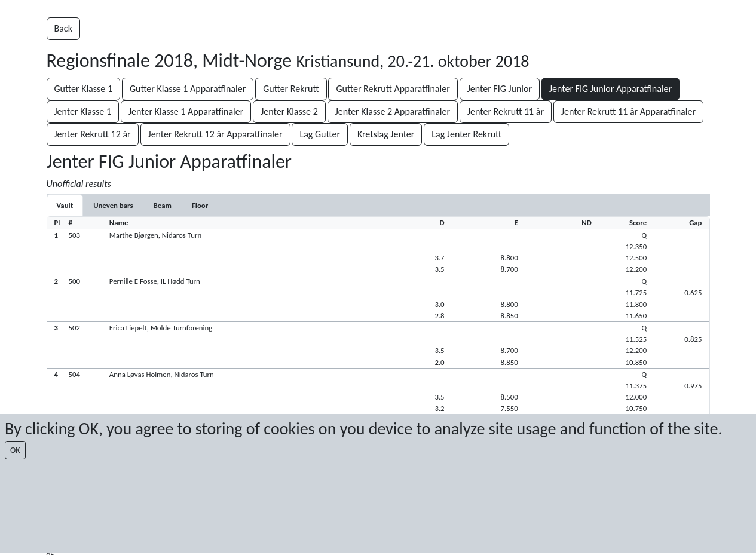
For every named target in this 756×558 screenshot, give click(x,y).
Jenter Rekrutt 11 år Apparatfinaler (628, 111)
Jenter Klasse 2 (289, 111)
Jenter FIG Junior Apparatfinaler (610, 89)
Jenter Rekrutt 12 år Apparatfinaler (215, 134)
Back (63, 28)
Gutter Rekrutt (291, 89)
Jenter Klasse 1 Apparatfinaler (186, 111)
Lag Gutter (320, 134)
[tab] (65, 205)
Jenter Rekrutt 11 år (506, 111)
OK (15, 450)
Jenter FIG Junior (500, 89)
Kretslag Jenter (386, 134)
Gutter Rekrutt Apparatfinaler (393, 89)
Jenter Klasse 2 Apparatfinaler (393, 111)
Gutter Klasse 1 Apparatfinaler (188, 89)
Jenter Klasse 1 (83, 111)
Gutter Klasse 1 (83, 89)
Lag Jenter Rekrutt (466, 134)
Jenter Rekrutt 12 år (93, 134)
